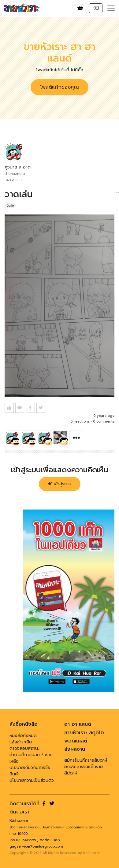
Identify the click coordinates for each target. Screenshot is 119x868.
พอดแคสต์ (76, 741)
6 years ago (104, 416)
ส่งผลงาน (75, 749)
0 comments (104, 422)
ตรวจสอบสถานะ (24, 748)
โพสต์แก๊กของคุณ (60, 87)
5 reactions (80, 422)
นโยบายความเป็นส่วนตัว (32, 780)
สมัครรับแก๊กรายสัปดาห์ (86, 760)
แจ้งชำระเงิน (21, 742)
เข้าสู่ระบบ (60, 484)
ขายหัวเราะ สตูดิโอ (84, 733)
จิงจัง (10, 205)
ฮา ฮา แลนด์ (78, 724)
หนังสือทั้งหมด (23, 736)
